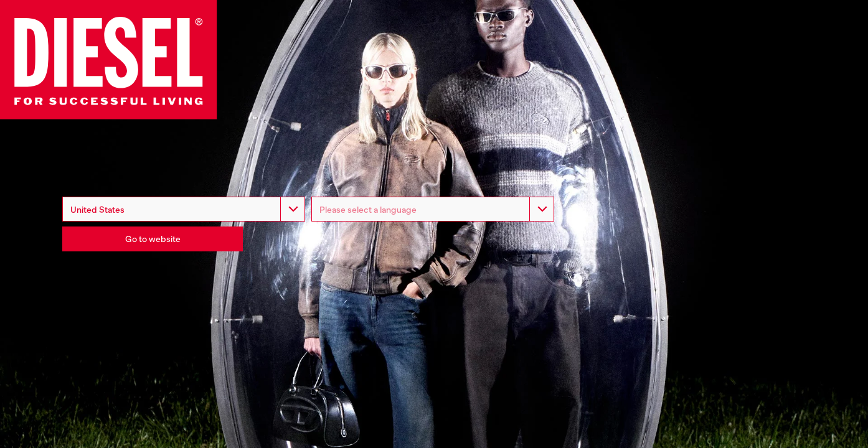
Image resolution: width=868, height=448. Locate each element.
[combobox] (184, 209)
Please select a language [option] (368, 210)
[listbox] (433, 209)
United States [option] (97, 210)
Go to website (153, 239)
